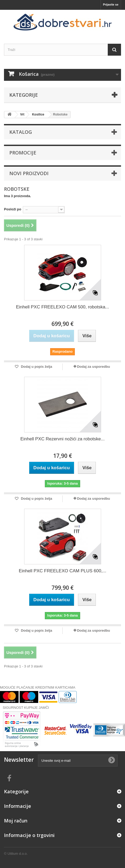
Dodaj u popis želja (36, 367)
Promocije (23, 153)
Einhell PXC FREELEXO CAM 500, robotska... (62, 307)
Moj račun (16, 821)
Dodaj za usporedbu (93, 367)
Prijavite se (111, 5)
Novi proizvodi (29, 173)
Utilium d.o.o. (18, 854)
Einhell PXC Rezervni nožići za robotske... (62, 439)
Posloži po (13, 209)
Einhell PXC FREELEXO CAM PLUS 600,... (63, 571)
